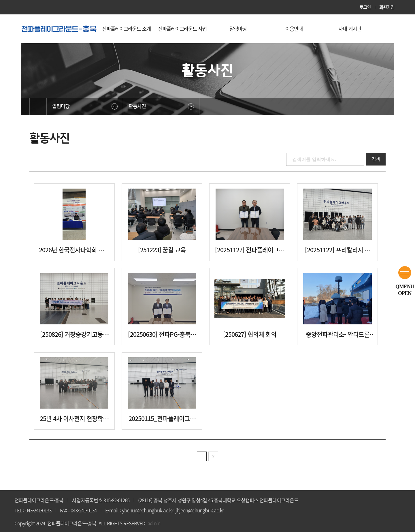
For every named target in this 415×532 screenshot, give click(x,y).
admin (154, 523)
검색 (376, 159)
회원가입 (386, 7)
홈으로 (38, 107)
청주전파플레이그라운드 (59, 29)
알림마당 (62, 107)
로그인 (363, 7)
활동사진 (138, 107)
